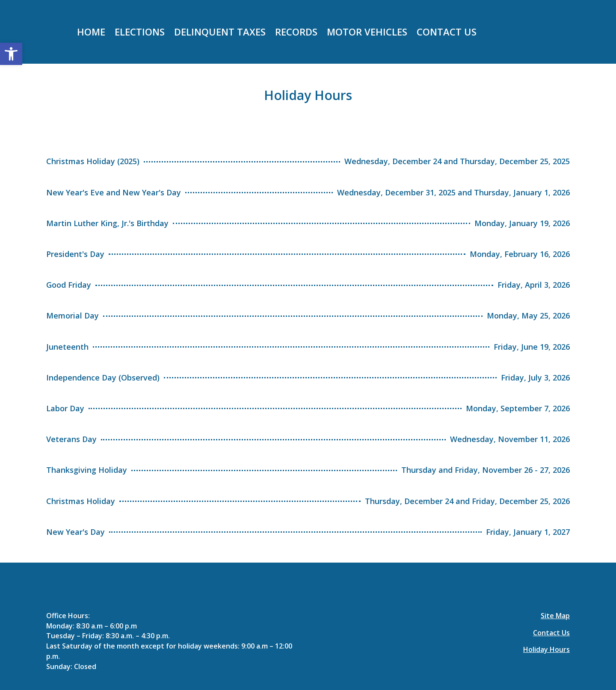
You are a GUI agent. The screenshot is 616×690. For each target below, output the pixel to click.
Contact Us (447, 33)
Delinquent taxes (220, 33)
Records (296, 33)
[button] (11, 54)
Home (91, 33)
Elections (140, 33)
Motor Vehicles (367, 33)
